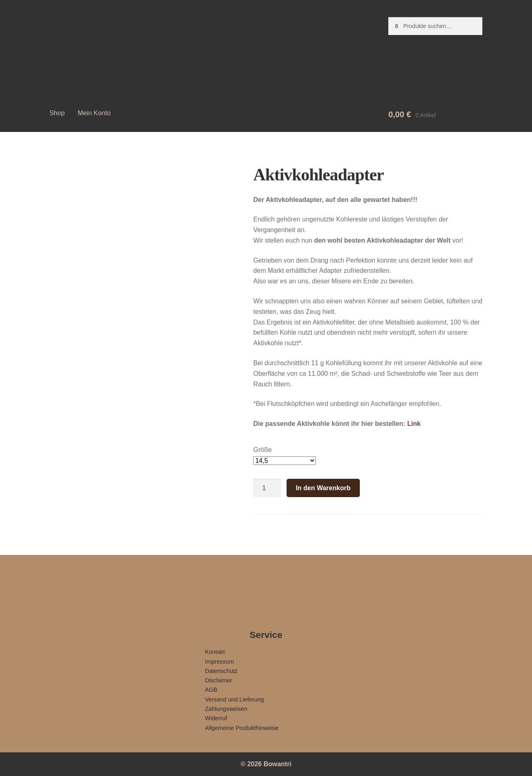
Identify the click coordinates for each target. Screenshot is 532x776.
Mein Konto (94, 113)
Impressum (220, 662)
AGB (211, 690)
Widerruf (216, 718)
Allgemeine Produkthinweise (242, 728)
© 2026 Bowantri (266, 764)
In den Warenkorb (323, 488)
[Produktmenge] (267, 488)
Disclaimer (219, 680)
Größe (262, 450)
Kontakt (215, 652)
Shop (57, 113)
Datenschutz (221, 671)
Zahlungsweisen (226, 709)
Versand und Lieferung (235, 699)
